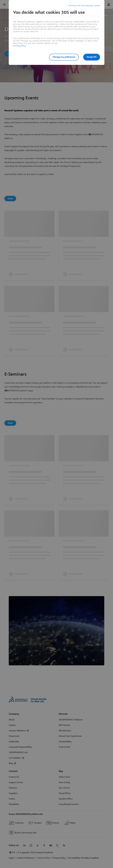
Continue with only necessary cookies (84, 6)
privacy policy (20, 46)
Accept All (92, 57)
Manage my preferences (64, 57)
